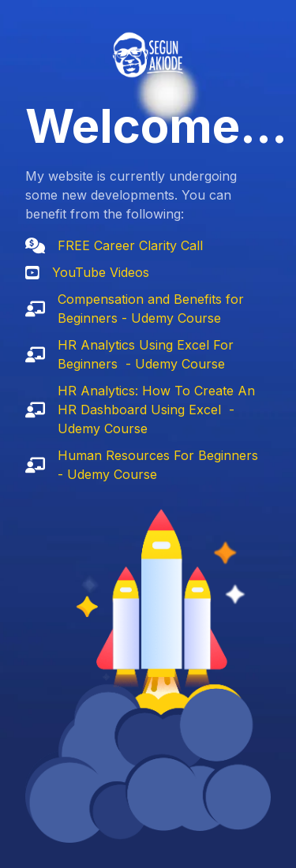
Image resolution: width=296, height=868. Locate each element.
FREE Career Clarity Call (130, 245)
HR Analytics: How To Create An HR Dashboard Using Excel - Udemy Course (156, 410)
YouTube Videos (101, 272)
